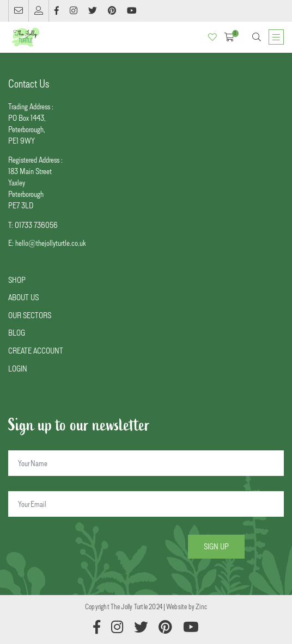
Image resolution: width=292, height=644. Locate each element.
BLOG (17, 333)
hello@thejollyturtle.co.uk (50, 243)
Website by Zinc (187, 606)
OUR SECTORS (30, 315)
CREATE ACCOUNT (36, 351)
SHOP (17, 280)
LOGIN (18, 369)
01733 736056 (36, 225)
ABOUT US (23, 297)
